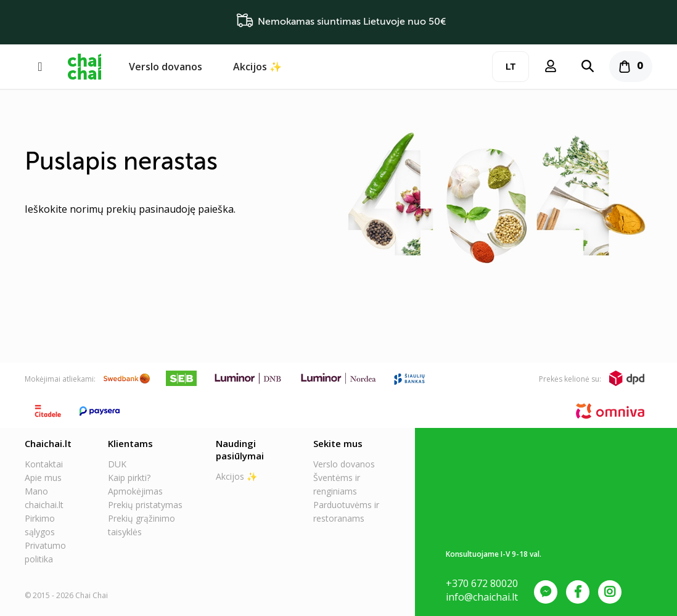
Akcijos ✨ (257, 67)
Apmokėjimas (135, 491)
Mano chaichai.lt (44, 498)
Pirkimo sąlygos (40, 525)
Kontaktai (44, 464)
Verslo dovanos (166, 67)
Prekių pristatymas (145, 505)
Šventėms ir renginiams (337, 484)
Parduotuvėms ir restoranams (346, 511)
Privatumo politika (45, 552)
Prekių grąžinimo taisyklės (142, 525)
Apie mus (43, 478)
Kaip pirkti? (129, 478)
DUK (117, 464)
